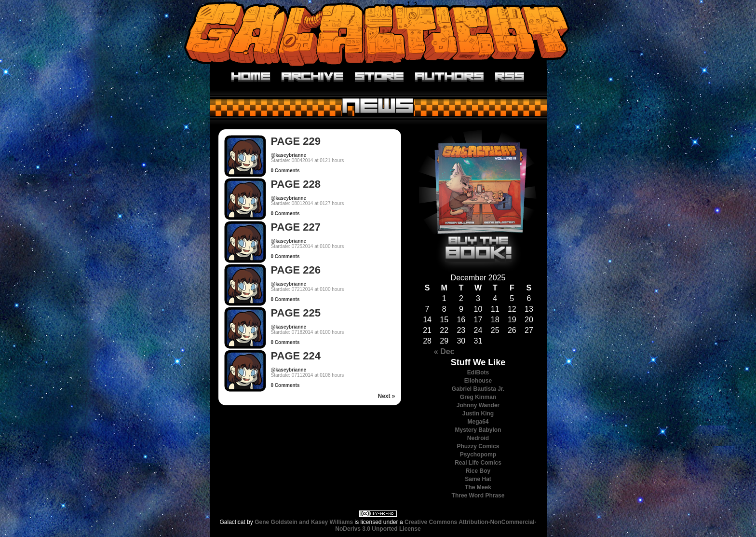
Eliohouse (478, 381)
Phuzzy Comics (478, 446)
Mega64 (478, 422)
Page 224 (296, 356)
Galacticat (378, 34)
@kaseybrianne (289, 155)
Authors (450, 77)
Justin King (478, 413)
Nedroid (478, 438)
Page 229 (296, 141)
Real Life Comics (478, 463)
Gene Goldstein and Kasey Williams (304, 522)
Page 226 (296, 270)
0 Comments (285, 171)
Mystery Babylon (478, 430)
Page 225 (296, 313)
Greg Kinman (478, 397)
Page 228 (296, 184)
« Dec (444, 351)
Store (379, 77)
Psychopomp (478, 454)
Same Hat (478, 479)
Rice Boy (478, 471)
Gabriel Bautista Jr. (478, 389)
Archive (313, 77)
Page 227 (296, 227)
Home (251, 77)
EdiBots (478, 372)
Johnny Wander (478, 405)
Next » (386, 396)
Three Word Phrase (478, 496)
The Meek (478, 487)
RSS (510, 77)
